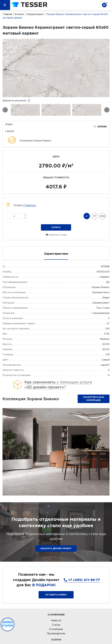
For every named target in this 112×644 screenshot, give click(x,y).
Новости (56, 620)
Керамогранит (35, 14)
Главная (7, 14)
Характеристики (56, 254)
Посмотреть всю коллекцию (94, 399)
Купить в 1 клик (56, 235)
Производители (56, 633)
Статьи (56, 625)
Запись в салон (8, 624)
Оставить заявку (56, 595)
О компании (56, 629)
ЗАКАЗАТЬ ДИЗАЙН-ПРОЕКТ (56, 548)
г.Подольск (30, 205)
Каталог (19, 14)
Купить (56, 227)
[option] (56, 68)
